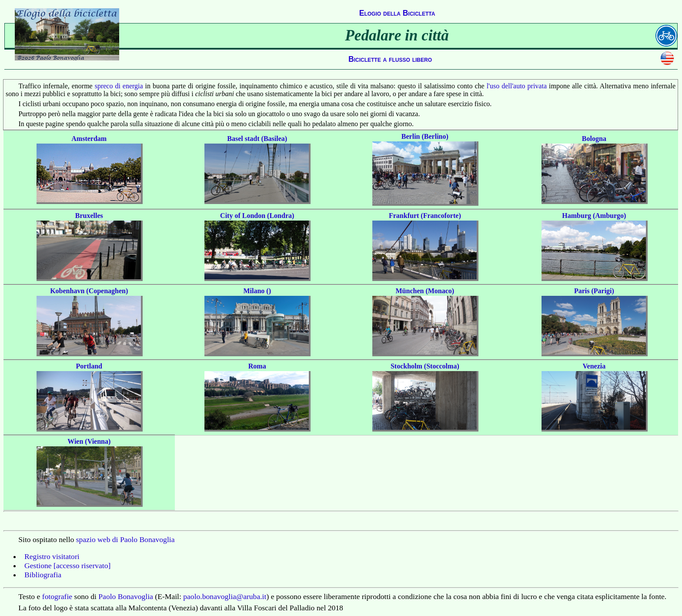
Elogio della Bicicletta (397, 13)
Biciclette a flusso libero (390, 59)
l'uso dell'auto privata (517, 86)
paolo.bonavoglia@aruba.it (225, 596)
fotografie (57, 596)
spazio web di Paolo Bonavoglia (125, 539)
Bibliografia (43, 575)
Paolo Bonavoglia (126, 596)
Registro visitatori (52, 556)
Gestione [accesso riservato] (67, 566)
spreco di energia (119, 86)
